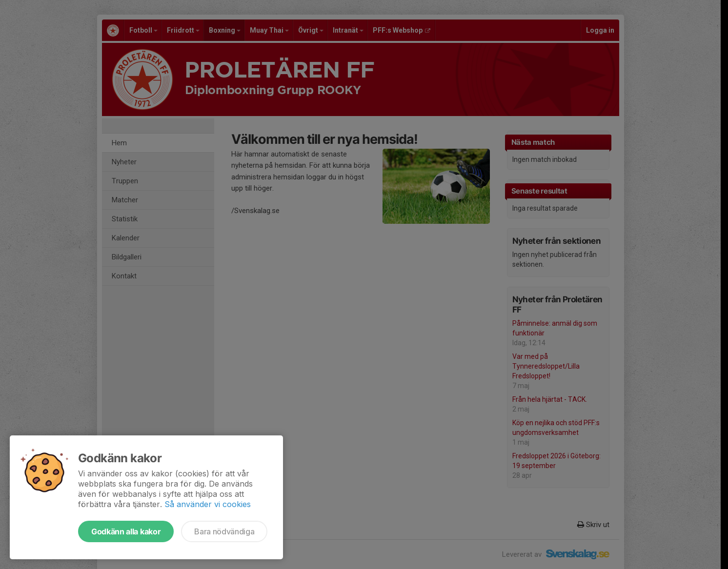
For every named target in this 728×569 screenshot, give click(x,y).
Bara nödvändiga (224, 531)
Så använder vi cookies (208, 504)
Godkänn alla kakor (126, 531)
